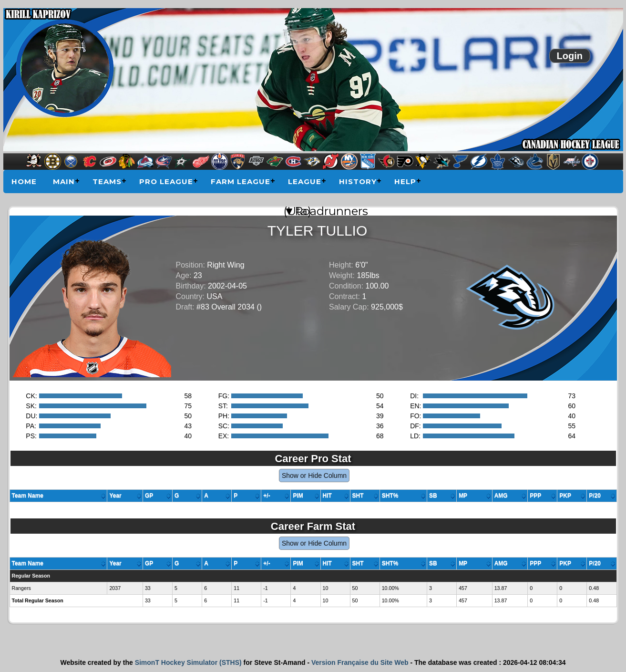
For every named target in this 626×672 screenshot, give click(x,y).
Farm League (241, 181)
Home (24, 181)
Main (64, 181)
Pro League (166, 181)
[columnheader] (59, 496)
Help (405, 181)
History (358, 181)
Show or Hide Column (314, 476)
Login (570, 56)
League (305, 181)
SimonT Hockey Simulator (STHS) (188, 662)
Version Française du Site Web (360, 662)
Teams (107, 181)
